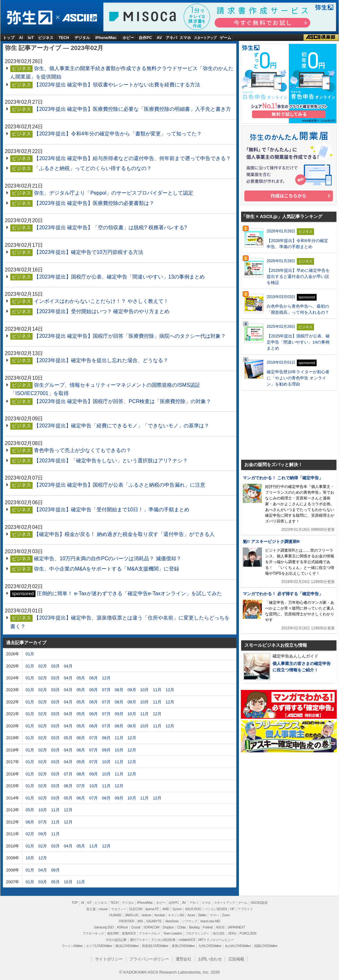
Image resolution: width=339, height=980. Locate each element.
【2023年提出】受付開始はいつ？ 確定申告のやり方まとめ (102, 311)
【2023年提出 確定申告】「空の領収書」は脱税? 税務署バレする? (110, 227)
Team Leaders (173, 933)
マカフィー (118, 909)
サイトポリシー (109, 959)
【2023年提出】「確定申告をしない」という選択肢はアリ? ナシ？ (111, 461)
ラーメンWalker (72, 946)
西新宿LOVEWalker (155, 946)
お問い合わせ (210, 959)
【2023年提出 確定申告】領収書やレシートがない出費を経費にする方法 (117, 85)
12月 (106, 678)
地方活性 (219, 933)
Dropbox (168, 927)
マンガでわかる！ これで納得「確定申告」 (283, 478)
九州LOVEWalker (210, 946)
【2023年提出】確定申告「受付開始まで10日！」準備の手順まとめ (111, 510)
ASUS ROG (193, 909)
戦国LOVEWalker (266, 946)
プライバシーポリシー (149, 959)
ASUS (220, 927)
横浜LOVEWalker (127, 946)
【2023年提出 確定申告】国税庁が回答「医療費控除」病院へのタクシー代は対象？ (130, 336)
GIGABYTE (154, 921)
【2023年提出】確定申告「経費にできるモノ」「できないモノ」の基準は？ (122, 426)
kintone (146, 915)
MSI (140, 921)
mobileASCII (187, 940)
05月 (81, 678)
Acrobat (160, 915)
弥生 (29, 18)
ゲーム (225, 38)
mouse (103, 909)
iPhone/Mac (106, 38)
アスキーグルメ (149, 933)
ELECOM (136, 909)
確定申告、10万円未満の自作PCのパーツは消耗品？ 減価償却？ (107, 559)
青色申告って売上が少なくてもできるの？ (83, 450)
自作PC (145, 38)
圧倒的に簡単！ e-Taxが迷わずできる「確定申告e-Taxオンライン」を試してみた (129, 593)
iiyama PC (152, 909)
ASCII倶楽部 (321, 37)
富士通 (91, 909)
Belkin (202, 915)
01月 (30, 654)
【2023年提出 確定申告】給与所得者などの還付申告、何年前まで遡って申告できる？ (132, 158)
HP (232, 909)
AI (21, 38)
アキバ (171, 38)
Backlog (194, 927)
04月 (68, 666)
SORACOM (152, 927)
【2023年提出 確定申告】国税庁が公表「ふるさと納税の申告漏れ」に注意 (120, 485)
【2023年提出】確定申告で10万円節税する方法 (88, 252)
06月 (94, 678)
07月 (106, 690)
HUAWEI (115, 915)
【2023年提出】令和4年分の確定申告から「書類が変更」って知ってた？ (118, 134)
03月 (55, 666)
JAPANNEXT (236, 927)
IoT (31, 38)
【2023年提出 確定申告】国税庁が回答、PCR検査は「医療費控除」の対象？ (122, 401)
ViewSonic (172, 921)
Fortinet (208, 927)
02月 (43, 666)
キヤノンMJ (176, 915)
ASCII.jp (79, 18)
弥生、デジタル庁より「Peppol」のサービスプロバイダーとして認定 (114, 193)
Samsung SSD (104, 927)
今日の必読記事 (116, 940)
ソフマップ (189, 921)
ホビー (128, 38)
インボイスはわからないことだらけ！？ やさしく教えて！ (101, 301)
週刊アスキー (139, 940)
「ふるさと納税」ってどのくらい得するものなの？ (93, 168)
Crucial (136, 927)
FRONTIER (126, 921)
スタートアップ (205, 38)
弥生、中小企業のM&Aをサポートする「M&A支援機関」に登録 (106, 569)
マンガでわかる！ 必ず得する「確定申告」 (283, 594)
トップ (9, 38)
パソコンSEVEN (216, 909)
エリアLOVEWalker (99, 946)
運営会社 (184, 959)
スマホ (185, 38)
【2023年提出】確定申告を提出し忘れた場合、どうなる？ (101, 360)
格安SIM (113, 933)
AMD (166, 909)
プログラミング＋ (197, 933)
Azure (191, 915)
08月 (119, 690)
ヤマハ (214, 915)
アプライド (245, 909)
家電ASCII (129, 933)
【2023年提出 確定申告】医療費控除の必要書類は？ (94, 203)
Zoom (226, 915)
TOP (75, 903)
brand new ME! (210, 921)
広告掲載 (236, 959)
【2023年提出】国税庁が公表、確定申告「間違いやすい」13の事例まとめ (119, 277)
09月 (132, 690)
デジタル (82, 38)
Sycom (177, 909)
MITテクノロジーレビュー (216, 940)
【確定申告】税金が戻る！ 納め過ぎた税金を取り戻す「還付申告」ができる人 (124, 534)
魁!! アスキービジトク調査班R (271, 542)
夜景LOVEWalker (183, 946)
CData (181, 927)
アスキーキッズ (93, 933)
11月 (157, 690)
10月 (144, 690)
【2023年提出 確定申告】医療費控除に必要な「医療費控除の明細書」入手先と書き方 (132, 109)
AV (159, 38)
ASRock (122, 927)
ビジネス (46, 38)
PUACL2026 (248, 933)
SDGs (232, 933)
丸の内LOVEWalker (238, 946)
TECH (64, 38)
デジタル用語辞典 (163, 940)
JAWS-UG (132, 915)
